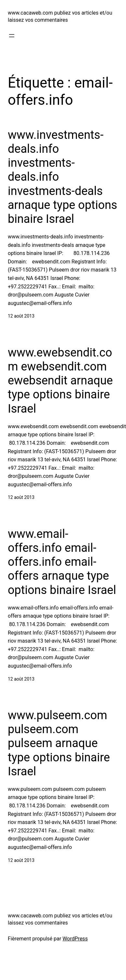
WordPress (75, 939)
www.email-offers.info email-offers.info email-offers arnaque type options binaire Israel (62, 562)
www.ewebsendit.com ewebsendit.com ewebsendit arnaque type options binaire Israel (60, 381)
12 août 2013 (21, 316)
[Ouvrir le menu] (12, 36)
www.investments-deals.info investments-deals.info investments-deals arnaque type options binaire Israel (63, 177)
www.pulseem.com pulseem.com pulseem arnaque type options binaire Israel (59, 743)
